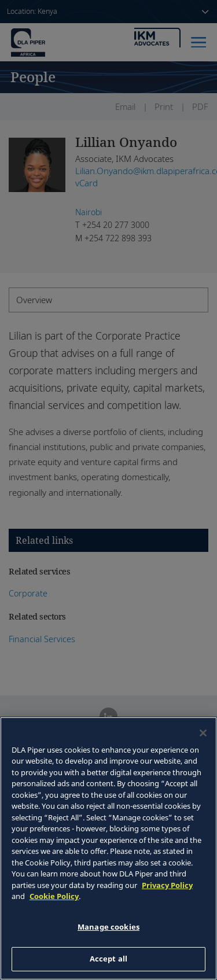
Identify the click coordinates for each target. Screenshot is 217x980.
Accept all (108, 959)
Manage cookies (108, 927)
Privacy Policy (167, 885)
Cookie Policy (54, 896)
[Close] (203, 733)
